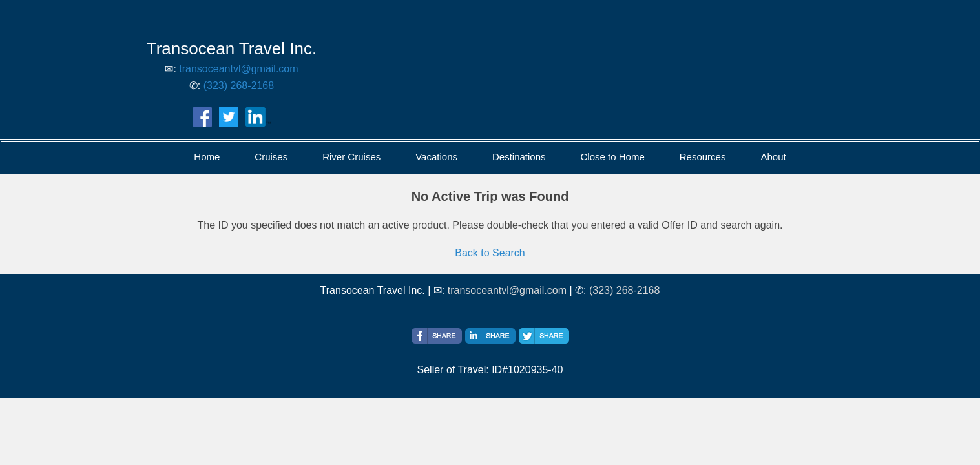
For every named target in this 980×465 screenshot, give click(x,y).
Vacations (436, 157)
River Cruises (351, 157)
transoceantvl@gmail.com (238, 69)
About (773, 157)
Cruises (271, 157)
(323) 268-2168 (239, 86)
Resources (703, 157)
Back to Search (490, 253)
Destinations (519, 157)
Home (207, 157)
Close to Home (613, 157)
